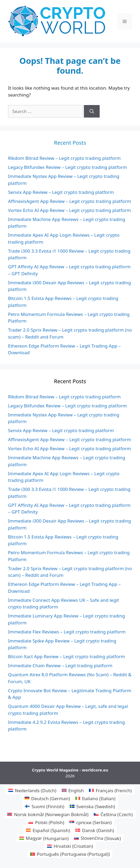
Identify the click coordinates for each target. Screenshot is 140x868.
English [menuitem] (76, 790)
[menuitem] (32, 790)
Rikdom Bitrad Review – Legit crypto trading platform (64, 158)
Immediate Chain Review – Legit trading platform (60, 665)
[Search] (92, 111)
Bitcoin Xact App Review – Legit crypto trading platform (67, 656)
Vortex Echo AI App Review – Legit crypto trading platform (69, 210)
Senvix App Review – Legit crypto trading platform (61, 192)
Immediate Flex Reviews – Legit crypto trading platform (67, 632)
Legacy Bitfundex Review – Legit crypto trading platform (67, 167)
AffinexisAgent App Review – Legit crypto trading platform (69, 201)
